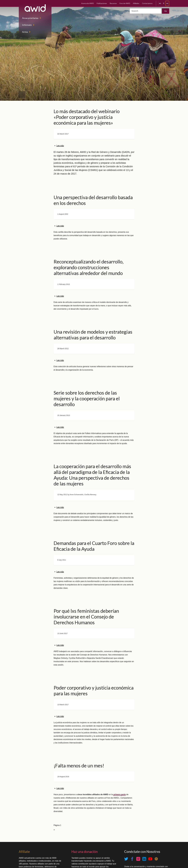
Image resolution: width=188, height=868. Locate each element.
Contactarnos (147, 3)
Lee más (60, 146)
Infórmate (27, 25)
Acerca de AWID (88, 3)
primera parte (120, 795)
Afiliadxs (136, 3)
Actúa (25, 32)
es (167, 3)
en (160, 3)
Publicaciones (102, 3)
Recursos (113, 3)
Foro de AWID (125, 3)
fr (164, 3)
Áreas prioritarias (30, 18)
